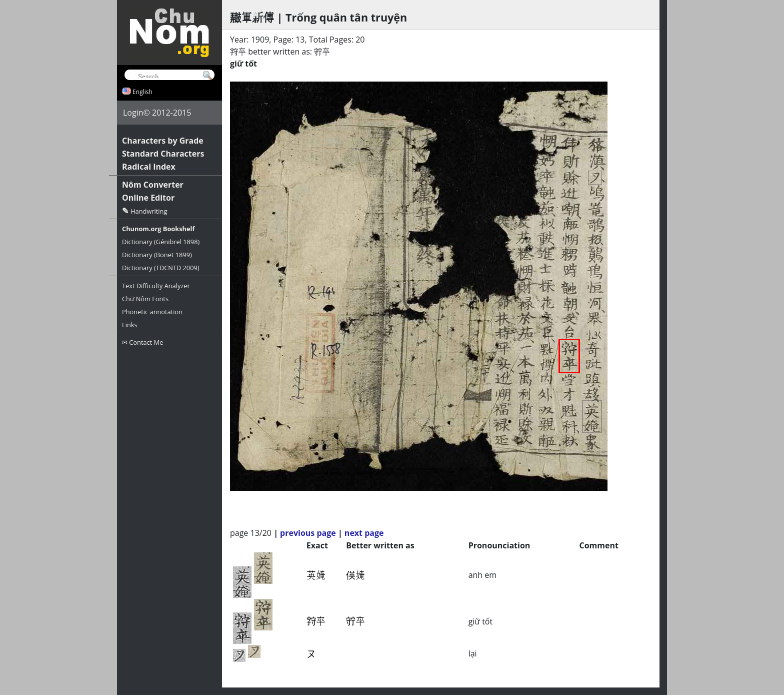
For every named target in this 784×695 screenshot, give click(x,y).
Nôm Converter (153, 185)
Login (133, 113)
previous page (308, 533)
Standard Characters (163, 154)
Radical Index (149, 167)
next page (364, 533)
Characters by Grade (163, 141)
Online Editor (148, 198)
